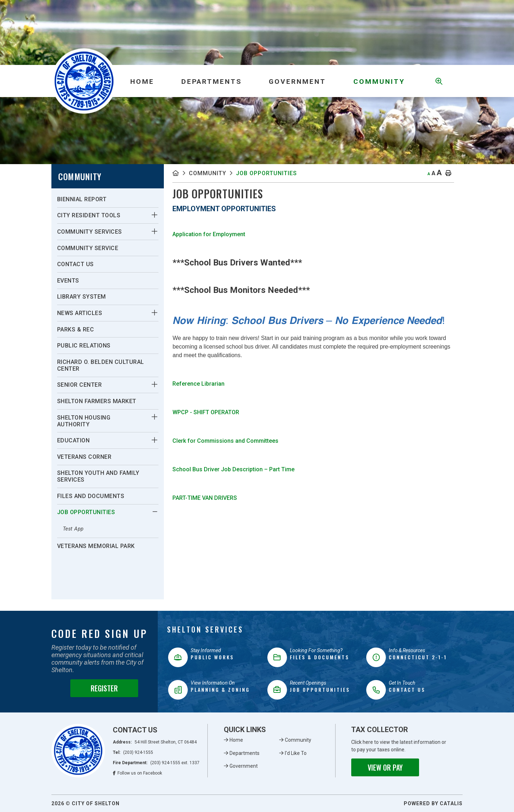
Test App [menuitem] (73, 529)
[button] (154, 215)
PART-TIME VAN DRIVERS (205, 498)
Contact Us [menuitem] (75, 264)
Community (208, 173)
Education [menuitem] (74, 440)
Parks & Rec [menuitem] (76, 329)
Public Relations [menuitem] (84, 346)
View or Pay (385, 767)
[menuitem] (142, 81)
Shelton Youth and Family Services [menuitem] (98, 476)
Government (244, 766)
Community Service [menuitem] (88, 248)
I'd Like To (296, 753)
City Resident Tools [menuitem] (89, 215)
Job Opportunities (266, 173)
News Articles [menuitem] (80, 313)
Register (104, 688)
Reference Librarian (198, 384)
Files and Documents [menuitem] (91, 496)
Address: (155, 742)
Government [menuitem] (297, 82)
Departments (245, 753)
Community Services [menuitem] (90, 232)
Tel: (133, 752)
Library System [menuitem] (82, 297)
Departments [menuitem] (211, 82)
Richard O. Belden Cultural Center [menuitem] (101, 365)
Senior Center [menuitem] (80, 385)
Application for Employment (209, 234)
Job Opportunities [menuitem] (86, 512)
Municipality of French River (84, 81)
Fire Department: (156, 763)
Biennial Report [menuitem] (82, 199)
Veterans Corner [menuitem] (84, 457)
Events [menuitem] (68, 281)
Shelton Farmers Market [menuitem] (97, 401)
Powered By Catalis (433, 803)
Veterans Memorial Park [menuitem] (96, 546)
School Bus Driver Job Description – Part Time (234, 469)
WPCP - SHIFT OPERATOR (206, 412)
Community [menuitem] (379, 82)
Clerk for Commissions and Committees (225, 441)
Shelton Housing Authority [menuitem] (84, 421)
